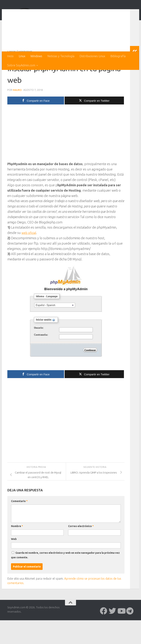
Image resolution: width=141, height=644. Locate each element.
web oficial (29, 256)
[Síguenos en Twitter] (112, 635)
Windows (36, 56)
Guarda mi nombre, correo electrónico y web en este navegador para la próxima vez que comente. (65, 579)
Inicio (10, 56)
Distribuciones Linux (92, 56)
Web (14, 563)
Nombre (17, 550)
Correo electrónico (81, 550)
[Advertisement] (66, 158)
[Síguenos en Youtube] (121, 635)
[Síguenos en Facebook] (104, 635)
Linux (22, 56)
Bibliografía (118, 56)
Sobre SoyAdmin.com (21, 65)
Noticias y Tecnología (61, 56)
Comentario (19, 525)
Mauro (17, 114)
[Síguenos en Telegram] (130, 635)
